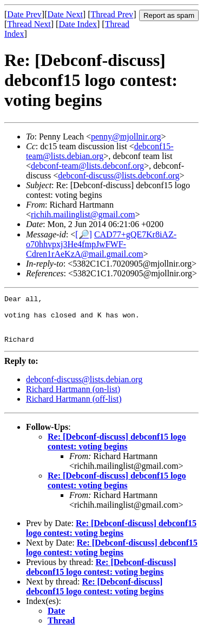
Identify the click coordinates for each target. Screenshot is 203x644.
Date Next (65, 14)
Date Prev (24, 14)
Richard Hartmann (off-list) (74, 409)
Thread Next (29, 24)
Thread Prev (112, 14)
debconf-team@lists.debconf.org (87, 166)
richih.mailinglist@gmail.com (83, 214)
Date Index (78, 24)
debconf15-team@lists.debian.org (100, 151)
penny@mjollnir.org (126, 137)
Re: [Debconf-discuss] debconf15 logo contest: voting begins (117, 451)
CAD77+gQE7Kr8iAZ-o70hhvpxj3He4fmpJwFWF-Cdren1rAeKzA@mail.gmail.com (101, 244)
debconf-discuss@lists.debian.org (84, 389)
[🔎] (84, 234)
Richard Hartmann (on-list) (73, 399)
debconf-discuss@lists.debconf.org (119, 175)
